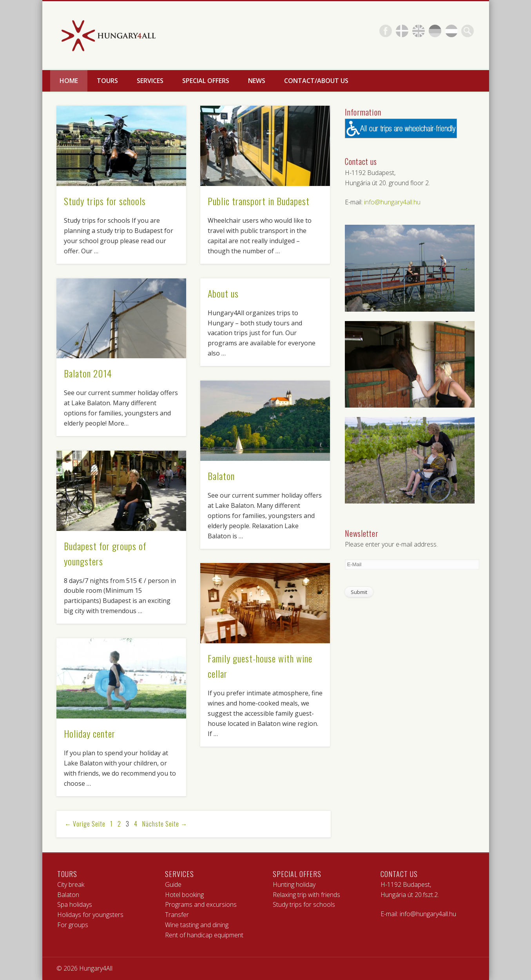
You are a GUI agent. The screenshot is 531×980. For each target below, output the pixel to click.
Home (69, 81)
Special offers (206, 81)
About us (223, 293)
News (257, 81)
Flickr (419, 31)
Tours (107, 81)
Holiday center (90, 733)
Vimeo (435, 31)
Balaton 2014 (88, 373)
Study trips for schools (105, 201)
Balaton (221, 476)
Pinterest (402, 31)
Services (150, 81)
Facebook (386, 31)
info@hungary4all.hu (392, 202)
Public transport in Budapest (259, 201)
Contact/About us (316, 81)
